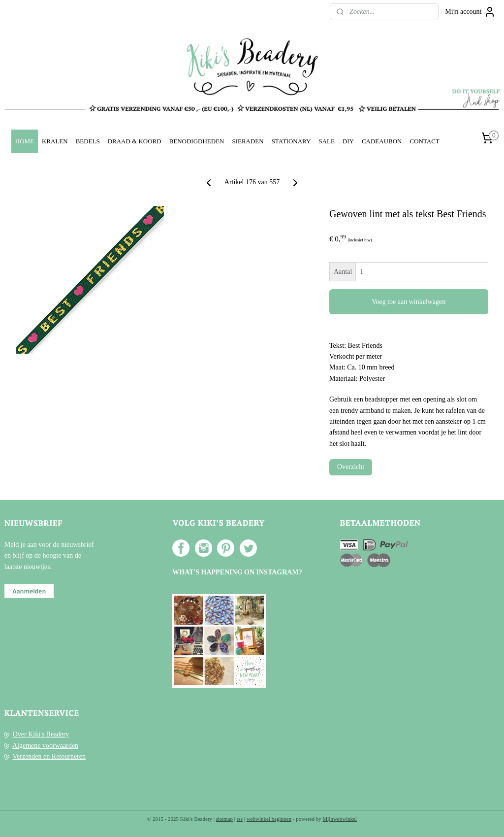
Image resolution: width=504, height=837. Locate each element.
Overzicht (351, 467)
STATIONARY (291, 141)
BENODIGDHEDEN (197, 141)
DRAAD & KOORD (135, 141)
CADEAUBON (382, 141)
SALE (326, 141)
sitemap (224, 819)
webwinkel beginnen (269, 819)
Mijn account (470, 12)
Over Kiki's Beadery (41, 734)
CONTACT (424, 141)
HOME (25, 141)
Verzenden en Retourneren (49, 756)
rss (240, 819)
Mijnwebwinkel (340, 819)
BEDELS (88, 141)
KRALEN (55, 141)
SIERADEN (248, 141)
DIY (348, 141)
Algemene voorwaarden (45, 746)
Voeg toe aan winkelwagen (409, 302)
